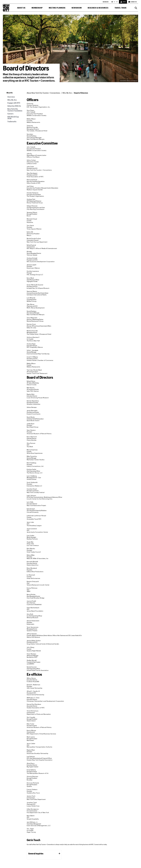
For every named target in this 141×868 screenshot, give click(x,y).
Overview (11, 97)
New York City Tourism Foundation (15, 110)
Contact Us (133, 2)
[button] (21, 8)
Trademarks (12, 121)
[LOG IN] (123, 2)
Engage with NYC (14, 103)
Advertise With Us (14, 106)
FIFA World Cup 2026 (13, 118)
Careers (10, 114)
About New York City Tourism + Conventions (43, 93)
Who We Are (12, 100)
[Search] (136, 8)
